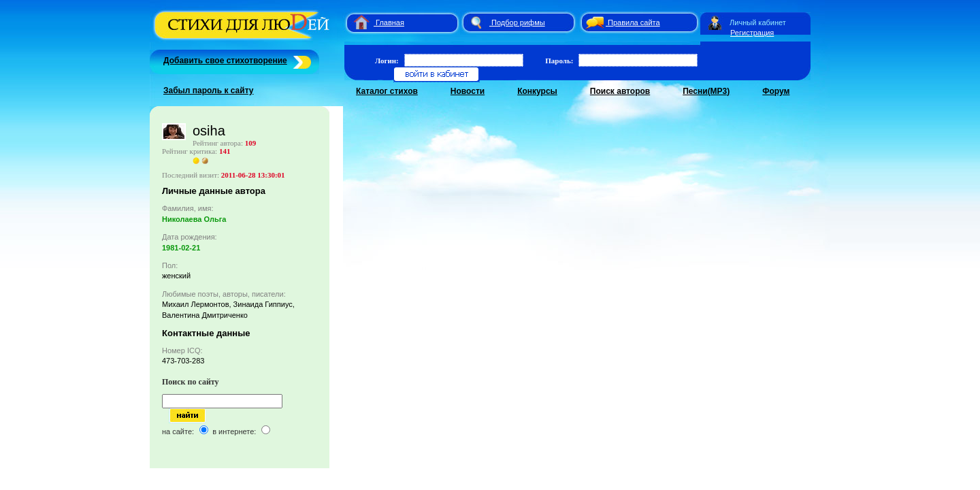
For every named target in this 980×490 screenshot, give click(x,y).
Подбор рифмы (518, 22)
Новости (468, 91)
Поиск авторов (620, 91)
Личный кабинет (758, 22)
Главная (390, 22)
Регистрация (752, 33)
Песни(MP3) (706, 91)
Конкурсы (537, 91)
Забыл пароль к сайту (209, 91)
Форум (776, 91)
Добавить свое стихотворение (225, 61)
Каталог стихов (387, 91)
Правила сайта (634, 22)
